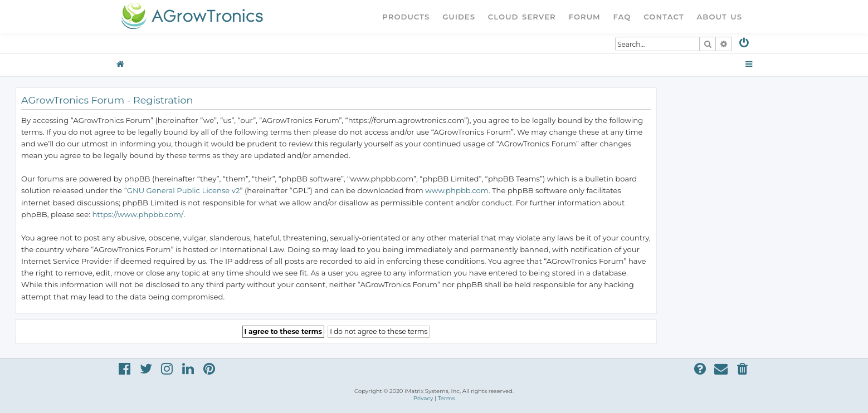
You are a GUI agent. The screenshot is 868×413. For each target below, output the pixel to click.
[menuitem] (745, 45)
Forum (585, 17)
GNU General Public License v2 (184, 190)
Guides (459, 17)
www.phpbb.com (457, 190)
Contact (664, 17)
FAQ (622, 17)
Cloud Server (522, 17)
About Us (719, 17)
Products (406, 17)
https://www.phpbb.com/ (138, 214)
